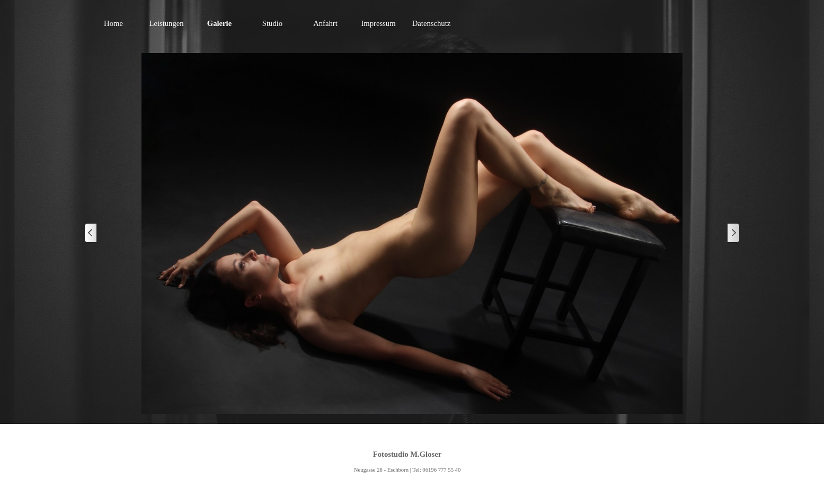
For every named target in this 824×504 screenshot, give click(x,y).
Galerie (219, 23)
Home (113, 23)
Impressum (378, 23)
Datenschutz (431, 23)
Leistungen (166, 23)
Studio (272, 23)
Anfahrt (325, 23)
